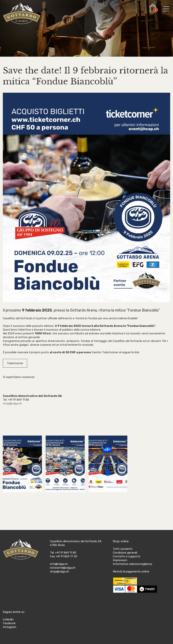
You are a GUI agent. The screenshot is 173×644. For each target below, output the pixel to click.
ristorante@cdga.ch (63, 568)
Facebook (9, 623)
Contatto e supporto (127, 556)
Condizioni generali (125, 553)
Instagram (10, 627)
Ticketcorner (15, 363)
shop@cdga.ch (12, 403)
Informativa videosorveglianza (132, 564)
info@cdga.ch (59, 564)
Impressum (120, 560)
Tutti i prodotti (123, 549)
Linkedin (8, 619)
